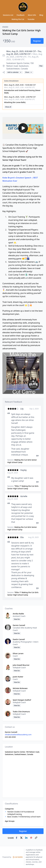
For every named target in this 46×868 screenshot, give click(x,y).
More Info (32, 15)
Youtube (31, 19)
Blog (41, 15)
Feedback (21, 15)
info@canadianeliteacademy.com (18, 735)
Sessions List (8, 15)
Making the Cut (18, 19)
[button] (37, 41)
